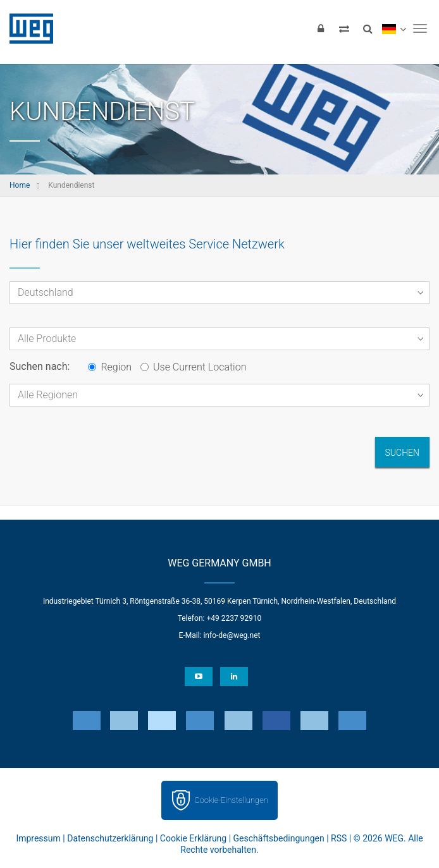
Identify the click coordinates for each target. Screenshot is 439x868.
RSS (339, 838)
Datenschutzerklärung (110, 838)
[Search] (368, 28)
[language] (394, 28)
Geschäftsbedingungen (279, 838)
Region (110, 367)
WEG (27, 28)
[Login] (321, 28)
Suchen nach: (40, 366)
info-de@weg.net (232, 635)
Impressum (38, 838)
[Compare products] (344, 28)
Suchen (402, 453)
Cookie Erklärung (193, 838)
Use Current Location (193, 367)
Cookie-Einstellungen (231, 800)
